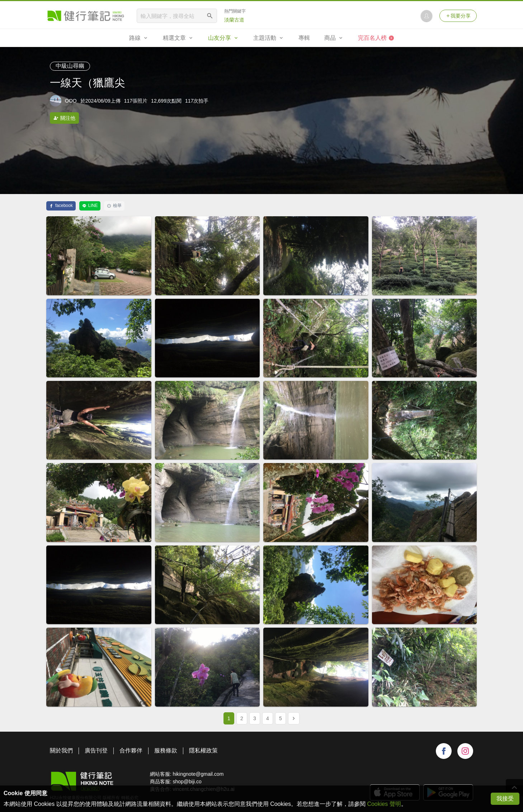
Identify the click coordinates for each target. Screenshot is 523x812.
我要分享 (458, 16)
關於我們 (61, 750)
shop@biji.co (187, 782)
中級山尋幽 (70, 66)
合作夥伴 (131, 750)
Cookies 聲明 (384, 804)
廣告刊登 (96, 750)
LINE (90, 206)
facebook (61, 206)
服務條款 (166, 750)
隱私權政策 (203, 750)
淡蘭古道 (234, 20)
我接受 (505, 799)
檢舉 (114, 206)
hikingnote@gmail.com (198, 774)
